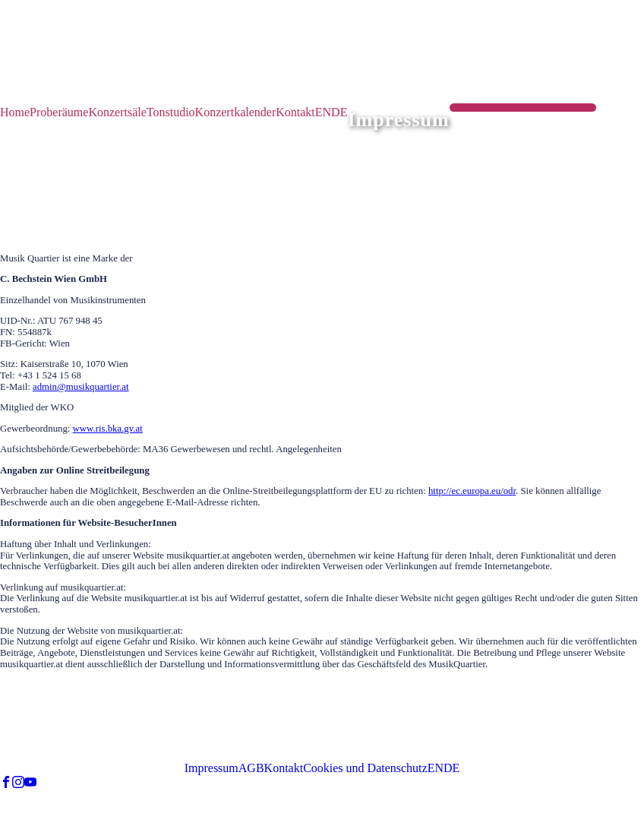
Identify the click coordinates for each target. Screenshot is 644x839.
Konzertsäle (117, 112)
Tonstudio (171, 112)
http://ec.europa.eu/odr (472, 491)
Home (15, 112)
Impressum (212, 768)
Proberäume (59, 112)
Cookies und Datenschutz (365, 768)
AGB (251, 768)
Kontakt (295, 112)
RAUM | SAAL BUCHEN (523, 111)
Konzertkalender (236, 112)
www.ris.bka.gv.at (108, 429)
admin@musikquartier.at (81, 387)
